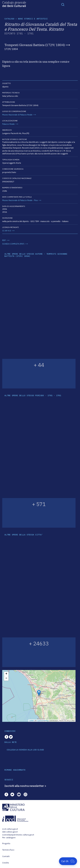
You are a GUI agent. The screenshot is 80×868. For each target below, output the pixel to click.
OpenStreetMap (43, 721)
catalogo (9, 19)
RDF (4, 240)
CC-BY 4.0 (7, 231)
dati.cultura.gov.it (10, 832)
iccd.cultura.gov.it (10, 829)
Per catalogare (9, 838)
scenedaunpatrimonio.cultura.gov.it (18, 835)
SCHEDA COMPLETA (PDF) (13, 244)
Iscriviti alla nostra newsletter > (25, 786)
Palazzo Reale (8, 124)
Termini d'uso (8, 850)
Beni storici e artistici (33, 19)
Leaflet (31, 721)
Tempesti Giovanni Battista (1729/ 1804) (35, 45)
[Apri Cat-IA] (68, 861)
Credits (6, 863)
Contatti (6, 856)
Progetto (6, 843)
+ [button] (6, 674)
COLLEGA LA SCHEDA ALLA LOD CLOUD (25, 750)
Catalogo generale (14, 4)
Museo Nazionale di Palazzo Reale (17, 115)
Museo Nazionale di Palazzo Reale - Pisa (20, 200)
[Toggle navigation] (63, 4)
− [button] (6, 678)
